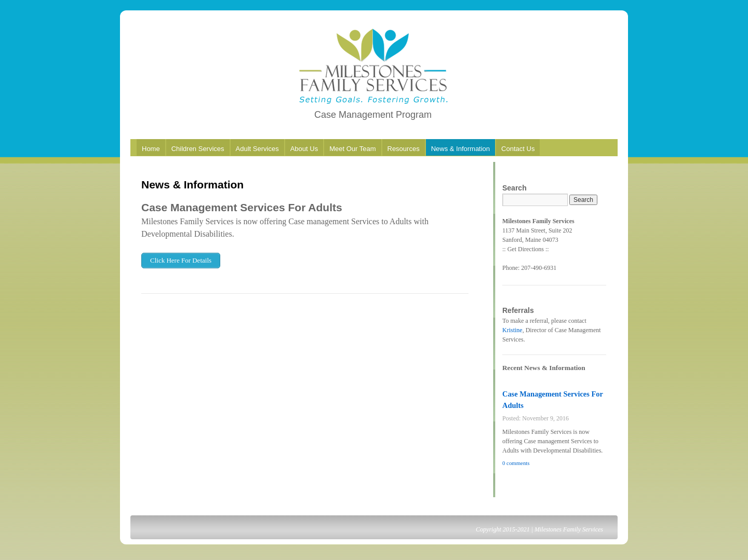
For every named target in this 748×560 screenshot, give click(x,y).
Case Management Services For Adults (242, 207)
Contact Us (518, 149)
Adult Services (257, 149)
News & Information (460, 149)
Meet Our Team (352, 149)
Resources (404, 149)
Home (151, 149)
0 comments (516, 463)
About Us (304, 149)
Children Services (198, 149)
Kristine (512, 330)
